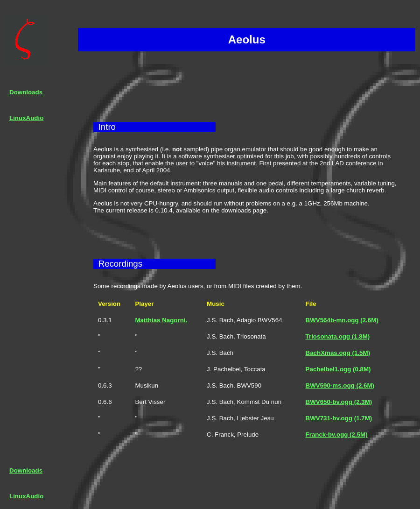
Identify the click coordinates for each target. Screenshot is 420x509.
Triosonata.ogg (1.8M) (338, 336)
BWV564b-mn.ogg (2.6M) (342, 320)
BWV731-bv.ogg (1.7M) (339, 418)
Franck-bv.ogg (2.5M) (337, 435)
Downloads (26, 92)
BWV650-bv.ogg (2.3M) (339, 402)
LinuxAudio (26, 118)
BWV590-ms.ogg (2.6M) (340, 385)
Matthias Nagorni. (161, 320)
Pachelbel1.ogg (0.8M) (338, 369)
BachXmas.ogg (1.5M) (338, 353)
